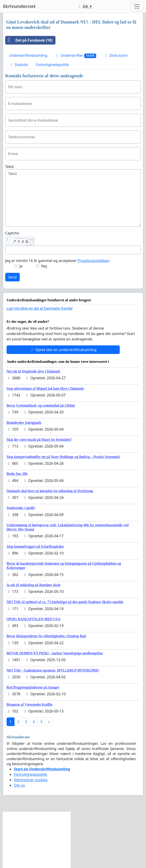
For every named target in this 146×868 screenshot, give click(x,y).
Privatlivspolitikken (94, 261)
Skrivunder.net (19, 6)
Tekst (10, 167)
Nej (44, 266)
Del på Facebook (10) (29, 40)
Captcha (12, 233)
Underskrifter (76, 55)
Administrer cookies (31, 780)
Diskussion (116, 55)
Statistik (19, 65)
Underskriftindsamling (28, 55)
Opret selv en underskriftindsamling (63, 350)
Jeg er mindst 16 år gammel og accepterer (57, 261)
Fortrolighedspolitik (52, 65)
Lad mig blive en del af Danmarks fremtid (39, 308)
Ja (21, 266)
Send (12, 277)
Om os (19, 785)
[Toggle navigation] (137, 6)
